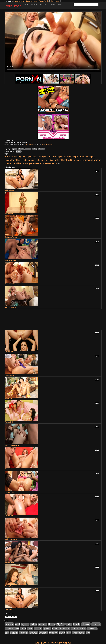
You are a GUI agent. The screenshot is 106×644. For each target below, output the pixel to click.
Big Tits (21, 149)
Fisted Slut (9, 469)
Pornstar (41, 149)
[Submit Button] (96, 5)
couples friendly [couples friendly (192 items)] (12, 629)
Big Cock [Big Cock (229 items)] (37, 157)
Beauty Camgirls (19, 1)
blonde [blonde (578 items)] (66, 157)
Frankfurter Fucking (12, 284)
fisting (35, 149)
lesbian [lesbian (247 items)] (51, 160)
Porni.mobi (13, 6)
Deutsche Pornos (32, 1)
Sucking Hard (10, 563)
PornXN (52, 5)
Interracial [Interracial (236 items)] (43, 160)
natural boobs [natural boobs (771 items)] (62, 160)
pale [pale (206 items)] (82, 160)
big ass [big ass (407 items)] (22, 157)
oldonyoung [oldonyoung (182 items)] (74, 160)
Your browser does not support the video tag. (53, 42)
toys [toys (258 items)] (55, 163)
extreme (28, 149)
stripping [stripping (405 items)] (26, 163)
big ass (14, 149)
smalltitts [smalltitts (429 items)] (17, 163)
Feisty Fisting (10, 375)
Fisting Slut (9, 352)
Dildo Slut (8, 609)
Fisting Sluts (9, 422)
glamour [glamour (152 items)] (34, 160)
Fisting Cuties (10, 492)
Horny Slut (9, 399)
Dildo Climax (9, 190)
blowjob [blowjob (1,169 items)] (74, 157)
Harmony (34, 5)
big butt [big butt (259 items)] (29, 157)
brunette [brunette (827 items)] (83, 157)
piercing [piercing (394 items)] (88, 160)
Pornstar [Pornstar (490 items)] (96, 160)
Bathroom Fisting (11, 539)
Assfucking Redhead (12, 445)
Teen (60, 5)
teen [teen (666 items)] (38, 163)
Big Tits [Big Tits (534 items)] (53, 157)
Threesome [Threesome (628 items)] (47, 163)
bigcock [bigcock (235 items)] (45, 157)
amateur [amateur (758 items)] (9, 157)
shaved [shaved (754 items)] (8, 163)
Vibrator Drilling (10, 307)
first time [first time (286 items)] (26, 160)
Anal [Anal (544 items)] (16, 157)
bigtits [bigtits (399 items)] (60, 157)
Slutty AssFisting (11, 237)
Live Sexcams (55, 1)
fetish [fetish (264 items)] (20, 160)
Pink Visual (43, 5)
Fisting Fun (9, 214)
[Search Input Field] (84, 5)
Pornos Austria (44, 1)
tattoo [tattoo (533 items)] (33, 163)
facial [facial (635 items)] (14, 160)
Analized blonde (10, 260)
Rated (26, 5)
